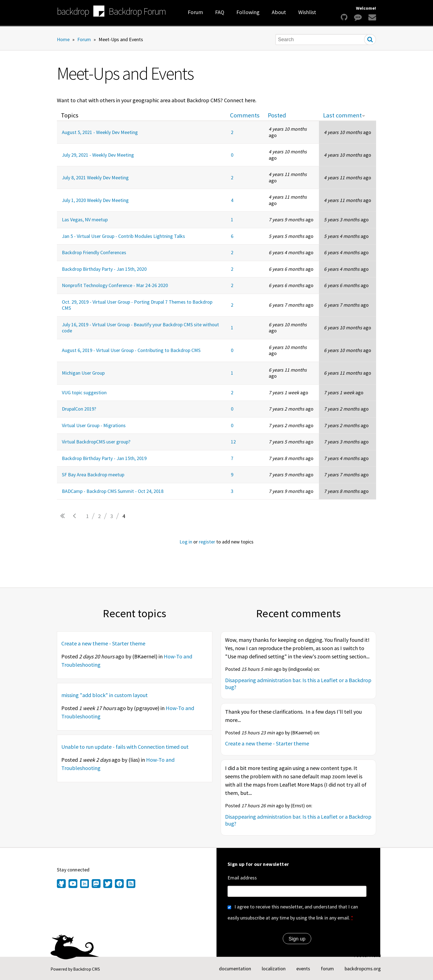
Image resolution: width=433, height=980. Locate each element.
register (207, 542)
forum (327, 969)
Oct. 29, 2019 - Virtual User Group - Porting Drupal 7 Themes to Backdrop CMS (137, 305)
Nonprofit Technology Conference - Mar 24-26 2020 (115, 285)
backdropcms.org (363, 969)
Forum (195, 12)
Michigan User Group (83, 373)
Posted (277, 115)
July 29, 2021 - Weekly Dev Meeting (98, 155)
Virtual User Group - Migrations (94, 425)
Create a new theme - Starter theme (103, 643)
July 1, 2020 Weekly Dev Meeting (95, 200)
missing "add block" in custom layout (105, 695)
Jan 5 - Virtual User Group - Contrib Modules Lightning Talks (123, 236)
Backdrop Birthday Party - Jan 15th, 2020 (104, 269)
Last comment (344, 115)
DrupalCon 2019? (79, 409)
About (279, 12)
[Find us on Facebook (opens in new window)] (119, 884)
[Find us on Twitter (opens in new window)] (108, 884)
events (303, 969)
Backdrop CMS (87, 969)
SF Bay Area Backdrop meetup (93, 475)
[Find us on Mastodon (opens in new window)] (96, 884)
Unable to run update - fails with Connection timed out (125, 747)
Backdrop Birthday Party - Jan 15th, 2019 (104, 458)
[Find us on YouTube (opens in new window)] (73, 884)
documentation (235, 969)
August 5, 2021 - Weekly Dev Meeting (100, 132)
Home (63, 39)
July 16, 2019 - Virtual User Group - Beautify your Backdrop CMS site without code (140, 328)
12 (233, 442)
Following (248, 12)
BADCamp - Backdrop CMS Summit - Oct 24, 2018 (113, 491)
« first (63, 516)
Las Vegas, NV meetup (85, 220)
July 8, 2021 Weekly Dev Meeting (95, 178)
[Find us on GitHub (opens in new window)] (62, 884)
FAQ (220, 12)
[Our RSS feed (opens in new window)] (130, 884)
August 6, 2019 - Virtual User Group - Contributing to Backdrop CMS (131, 350)
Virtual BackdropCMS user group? (96, 442)
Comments (245, 115)
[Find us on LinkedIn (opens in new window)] (85, 884)
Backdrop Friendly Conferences (94, 252)
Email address (242, 878)
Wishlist (307, 12)
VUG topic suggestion (84, 392)
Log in (186, 542)
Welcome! (366, 8)
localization (274, 969)
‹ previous (75, 516)
